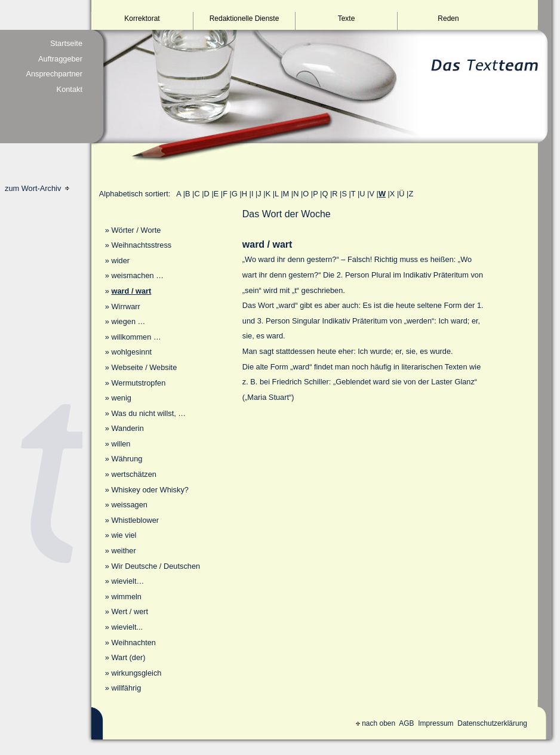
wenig (121, 398)
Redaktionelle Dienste (244, 19)
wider (120, 261)
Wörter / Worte (136, 230)
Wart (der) (128, 657)
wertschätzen (133, 474)
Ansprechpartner (54, 74)
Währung (127, 459)
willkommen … (136, 337)
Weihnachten (133, 642)
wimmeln (126, 597)
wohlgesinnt (131, 352)
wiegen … (128, 321)
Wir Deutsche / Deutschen (156, 566)
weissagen (129, 505)
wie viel (124, 535)
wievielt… (127, 581)
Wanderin (127, 428)
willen (121, 444)
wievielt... (127, 627)
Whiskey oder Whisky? (150, 490)
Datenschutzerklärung (492, 723)
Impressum (436, 723)
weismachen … (137, 275)
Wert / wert (130, 611)
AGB (406, 723)
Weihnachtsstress (141, 245)
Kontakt (70, 89)
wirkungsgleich (136, 673)
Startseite (66, 43)
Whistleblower (135, 520)
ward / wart (131, 291)
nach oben (376, 723)
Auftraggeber (60, 59)
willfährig (126, 688)
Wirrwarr (125, 306)
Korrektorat (142, 19)
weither (123, 551)
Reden (448, 19)
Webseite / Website (144, 367)
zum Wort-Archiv (37, 188)
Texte (347, 19)
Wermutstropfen (138, 383)
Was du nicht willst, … (148, 413)
